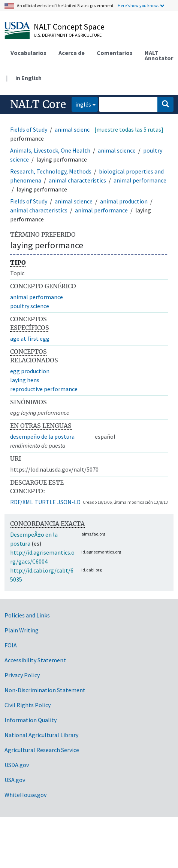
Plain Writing (22, 630)
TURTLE (45, 502)
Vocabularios (28, 53)
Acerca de (72, 53)
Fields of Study (29, 129)
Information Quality (31, 720)
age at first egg (30, 338)
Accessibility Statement (35, 660)
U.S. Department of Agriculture (68, 35)
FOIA (11, 645)
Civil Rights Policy (28, 705)
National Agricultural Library (41, 735)
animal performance (140, 180)
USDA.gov (17, 765)
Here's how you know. (138, 5)
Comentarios (115, 53)
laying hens (25, 380)
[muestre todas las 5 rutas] (129, 129)
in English (28, 78)
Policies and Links (27, 615)
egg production (30, 371)
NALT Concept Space (69, 27)
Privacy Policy (22, 675)
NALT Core (38, 104)
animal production (124, 201)
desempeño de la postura (42, 436)
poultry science (30, 306)
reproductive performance (44, 389)
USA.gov (15, 780)
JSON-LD (69, 502)
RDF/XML (22, 502)
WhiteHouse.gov (25, 795)
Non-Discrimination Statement (45, 690)
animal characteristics (77, 180)
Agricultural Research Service (42, 750)
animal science (74, 129)
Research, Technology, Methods (51, 171)
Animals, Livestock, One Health (50, 150)
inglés (81, 104)
